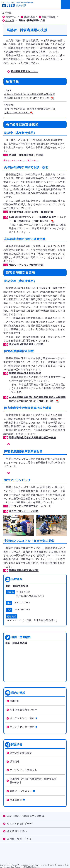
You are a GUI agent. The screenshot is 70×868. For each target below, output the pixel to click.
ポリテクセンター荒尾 (23, 727)
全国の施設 (29, 17)
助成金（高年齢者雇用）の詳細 (26, 155)
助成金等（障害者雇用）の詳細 (26, 344)
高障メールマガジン (22, 791)
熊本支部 (10, 21)
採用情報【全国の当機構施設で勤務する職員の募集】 (33, 781)
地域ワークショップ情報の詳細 (26, 265)
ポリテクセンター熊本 (23, 718)
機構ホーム (11, 17)
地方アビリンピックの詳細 (24, 511)
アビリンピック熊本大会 (23, 770)
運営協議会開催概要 (21, 753)
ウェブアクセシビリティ (21, 823)
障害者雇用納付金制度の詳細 (25, 373)
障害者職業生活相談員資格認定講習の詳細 (32, 438)
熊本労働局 (17, 800)
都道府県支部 (49, 17)
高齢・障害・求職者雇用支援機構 (26, 816)
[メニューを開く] (65, 4)
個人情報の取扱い (17, 831)
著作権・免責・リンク (19, 839)
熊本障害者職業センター (24, 71)
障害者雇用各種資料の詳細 (24, 570)
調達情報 (15, 761)
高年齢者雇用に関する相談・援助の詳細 (31, 212)
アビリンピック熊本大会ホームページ (30, 506)
